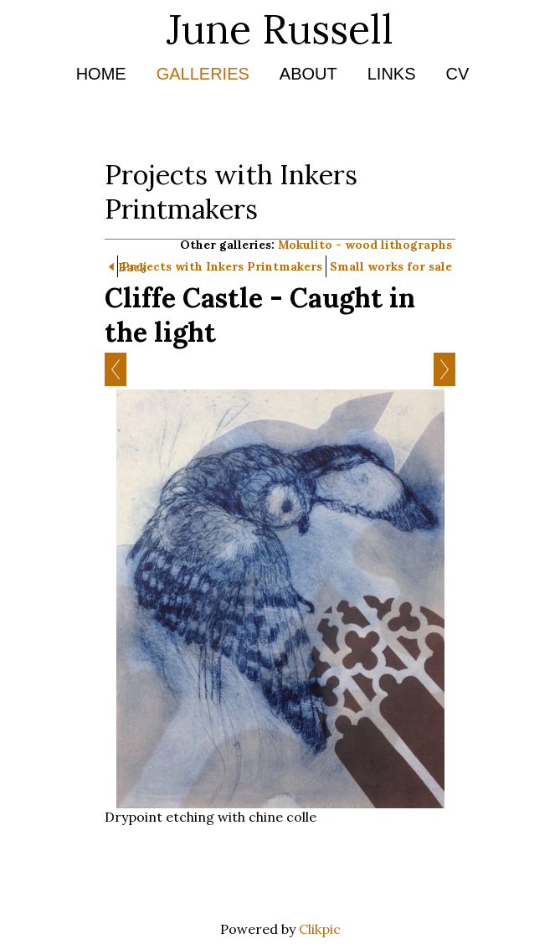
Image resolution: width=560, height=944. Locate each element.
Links (392, 74)
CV (458, 74)
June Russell (280, 29)
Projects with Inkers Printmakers (222, 266)
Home (101, 74)
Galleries (203, 74)
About (308, 74)
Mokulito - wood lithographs (365, 245)
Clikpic (320, 929)
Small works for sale (391, 266)
